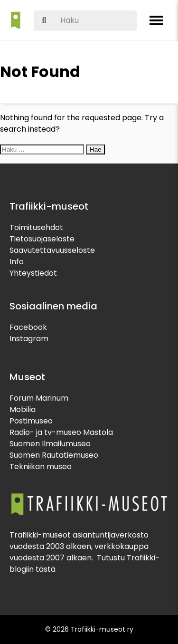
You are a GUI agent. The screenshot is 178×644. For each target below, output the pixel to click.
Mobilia (23, 409)
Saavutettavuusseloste (52, 250)
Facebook (28, 327)
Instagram (29, 339)
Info (17, 262)
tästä (46, 569)
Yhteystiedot (33, 273)
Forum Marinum (39, 398)
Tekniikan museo (41, 466)
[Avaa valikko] (156, 20)
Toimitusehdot (36, 227)
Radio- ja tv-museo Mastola (61, 432)
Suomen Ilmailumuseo (50, 444)
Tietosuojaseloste (42, 239)
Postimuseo (31, 421)
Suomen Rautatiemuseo (54, 455)
